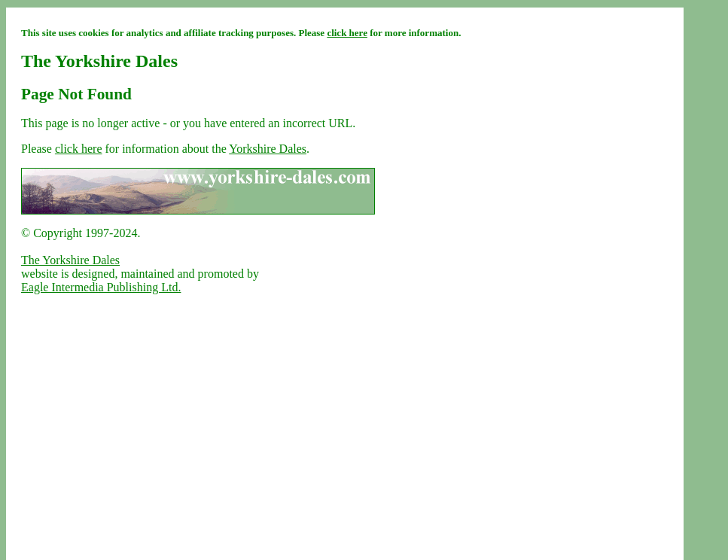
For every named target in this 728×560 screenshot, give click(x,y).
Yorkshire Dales (268, 149)
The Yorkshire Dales (70, 260)
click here (347, 33)
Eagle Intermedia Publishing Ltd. (101, 287)
